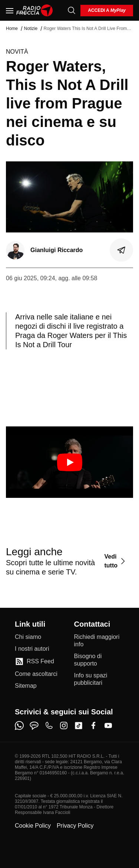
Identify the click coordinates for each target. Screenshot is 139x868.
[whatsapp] (19, 725)
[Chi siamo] (28, 637)
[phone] (49, 725)
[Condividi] (122, 250)
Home (12, 29)
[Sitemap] (26, 686)
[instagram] (64, 725)
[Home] (35, 10)
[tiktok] (79, 725)
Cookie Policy (33, 826)
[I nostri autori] (32, 649)
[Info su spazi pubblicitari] (99, 679)
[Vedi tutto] (116, 561)
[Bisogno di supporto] (99, 660)
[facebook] (93, 725)
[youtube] (108, 725)
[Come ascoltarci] (36, 674)
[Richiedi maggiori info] (99, 641)
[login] (107, 11)
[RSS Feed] (34, 661)
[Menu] (10, 10)
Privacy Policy (75, 826)
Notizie (31, 29)
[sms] (34, 725)
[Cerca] (72, 10)
